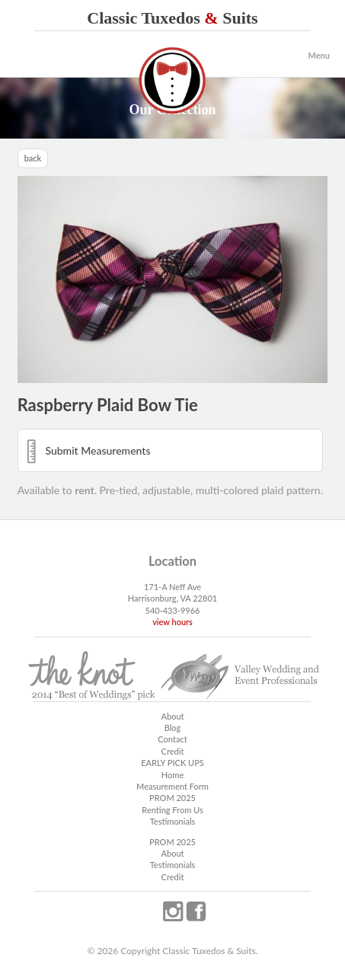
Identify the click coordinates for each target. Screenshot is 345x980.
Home (172, 775)
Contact (172, 739)
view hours (172, 622)
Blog (173, 728)
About (172, 716)
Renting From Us (172, 810)
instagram (173, 911)
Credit (173, 751)
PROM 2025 (172, 798)
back (33, 158)
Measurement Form (172, 786)
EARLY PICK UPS (172, 763)
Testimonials (173, 821)
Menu (319, 55)
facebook (196, 911)
